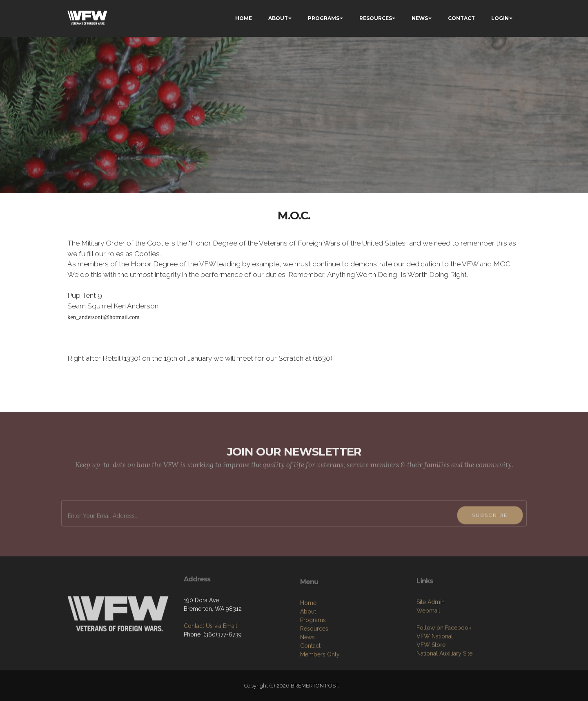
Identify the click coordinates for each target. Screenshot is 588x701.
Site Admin (431, 636)
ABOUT (278, 18)
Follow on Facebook (444, 661)
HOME (244, 18)
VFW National (435, 670)
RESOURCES (376, 18)
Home (308, 640)
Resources (314, 666)
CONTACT (461, 18)
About (308, 649)
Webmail (428, 644)
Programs (313, 657)
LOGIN (500, 18)
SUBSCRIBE (490, 533)
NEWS (420, 18)
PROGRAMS (324, 18)
